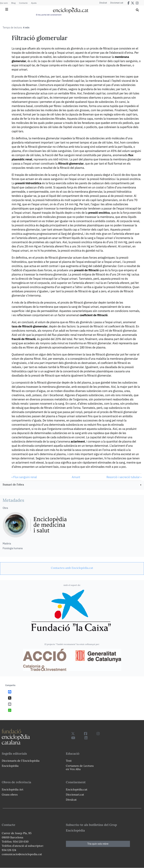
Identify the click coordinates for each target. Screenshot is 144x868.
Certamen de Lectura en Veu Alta (80, 767)
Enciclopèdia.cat (77, 789)
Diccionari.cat (117, 3)
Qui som (4, 3)
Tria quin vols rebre (98, 844)
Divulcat (103, 3)
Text (69, 761)
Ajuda (34, 3)
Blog (13, 3)
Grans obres (10, 794)
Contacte (23, 3)
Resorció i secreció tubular (124, 477)
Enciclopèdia (10, 766)
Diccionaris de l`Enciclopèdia (21, 761)
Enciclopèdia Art (13, 789)
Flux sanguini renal (24, 477)
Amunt (76, 477)
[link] (72, 485)
